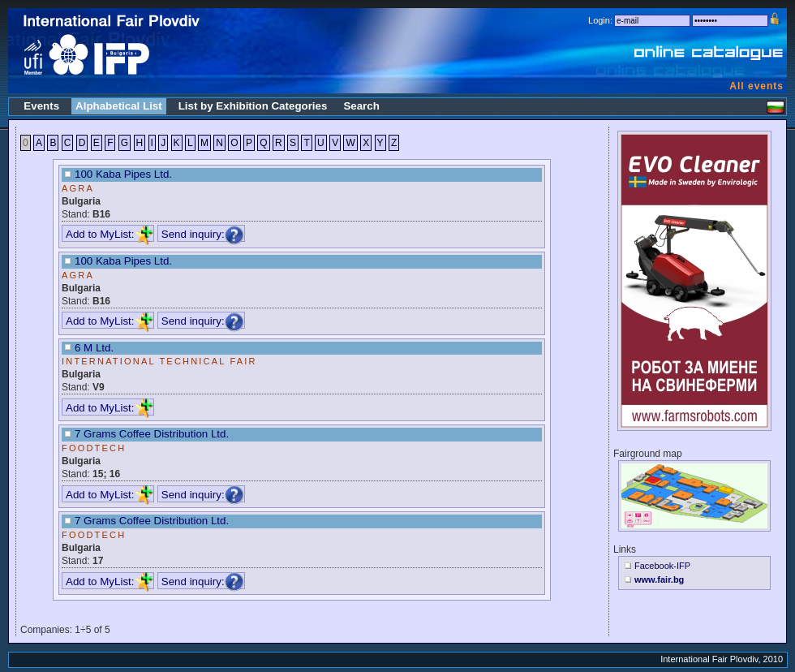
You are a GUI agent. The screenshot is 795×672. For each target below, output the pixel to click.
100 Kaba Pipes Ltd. (123, 174)
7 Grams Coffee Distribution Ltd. (152, 434)
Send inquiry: (203, 234)
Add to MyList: (110, 234)
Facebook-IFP (662, 566)
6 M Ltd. (94, 348)
